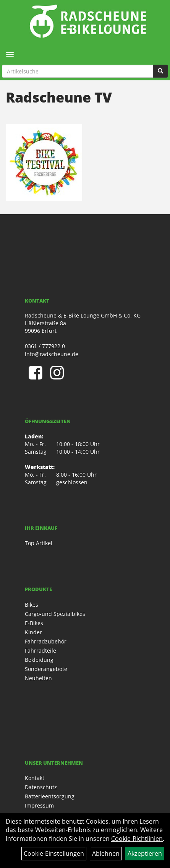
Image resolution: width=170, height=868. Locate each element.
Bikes (32, 605)
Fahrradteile (40, 651)
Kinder (33, 632)
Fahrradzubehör (46, 641)
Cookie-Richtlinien (137, 839)
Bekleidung (39, 660)
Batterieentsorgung (50, 796)
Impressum (39, 805)
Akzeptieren (145, 853)
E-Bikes (34, 623)
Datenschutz (41, 787)
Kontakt (35, 778)
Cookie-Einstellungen (54, 853)
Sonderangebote (46, 669)
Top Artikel (39, 543)
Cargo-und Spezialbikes (55, 614)
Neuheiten (38, 678)
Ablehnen (106, 853)
